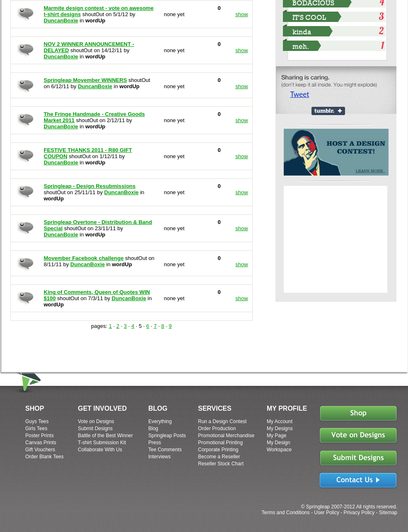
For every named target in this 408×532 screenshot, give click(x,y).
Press (155, 443)
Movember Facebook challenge (84, 258)
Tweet (300, 94)
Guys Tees (37, 421)
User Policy (327, 513)
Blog (153, 428)
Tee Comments (165, 450)
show (241, 14)
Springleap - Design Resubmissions (90, 186)
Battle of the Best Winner (105, 436)
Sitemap (388, 513)
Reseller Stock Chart (221, 464)
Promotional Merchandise (226, 436)
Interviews (159, 457)
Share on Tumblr (328, 111)
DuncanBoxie (61, 20)
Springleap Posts (167, 436)
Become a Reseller (219, 457)
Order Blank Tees (45, 457)
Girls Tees (36, 428)
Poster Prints (40, 436)
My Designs (280, 428)
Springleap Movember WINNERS (86, 80)
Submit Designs (95, 428)
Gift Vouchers (40, 450)
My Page (276, 436)
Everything (160, 421)
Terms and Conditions (285, 513)
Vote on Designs (96, 421)
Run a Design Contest (222, 421)
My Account (280, 421)
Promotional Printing (220, 443)
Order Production (217, 428)
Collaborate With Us (100, 450)
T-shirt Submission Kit (102, 443)
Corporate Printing (218, 450)
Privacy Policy (359, 513)
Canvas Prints (41, 443)
